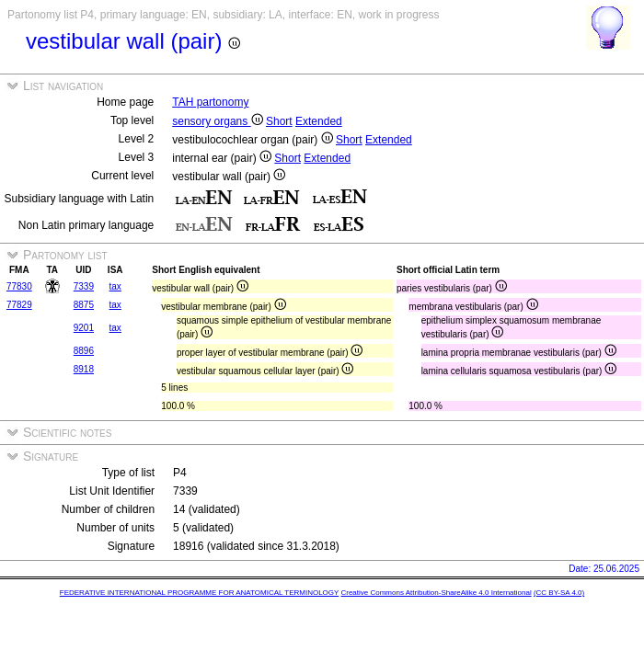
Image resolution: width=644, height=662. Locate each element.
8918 (84, 369)
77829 (19, 305)
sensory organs (217, 121)
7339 (84, 286)
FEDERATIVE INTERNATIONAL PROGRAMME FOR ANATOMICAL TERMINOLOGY (199, 593)
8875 (84, 305)
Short (279, 121)
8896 (84, 351)
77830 (19, 286)
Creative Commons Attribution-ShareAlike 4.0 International (436, 593)
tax (115, 286)
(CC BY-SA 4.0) (559, 593)
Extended (319, 121)
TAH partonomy (210, 102)
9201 (84, 328)
